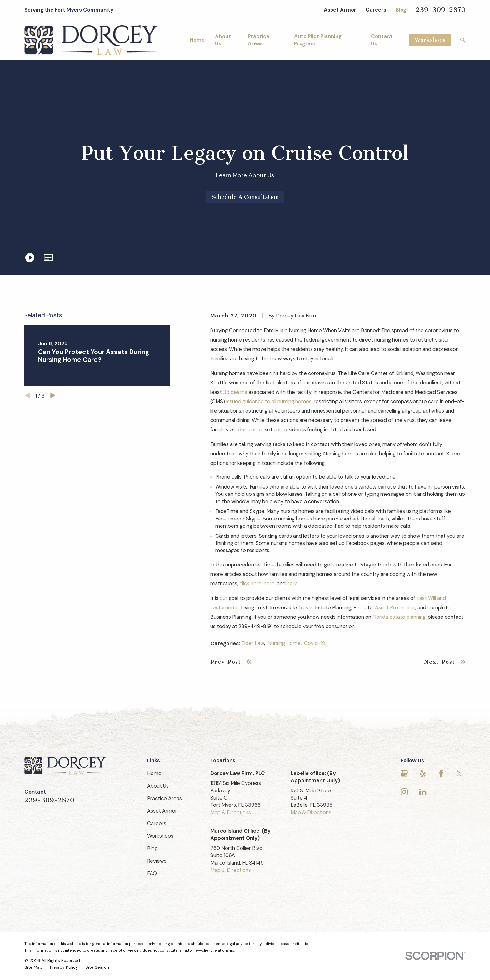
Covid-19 (315, 643)
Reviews (157, 861)
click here (250, 583)
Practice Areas (165, 798)
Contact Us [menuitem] (382, 40)
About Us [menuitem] (223, 40)
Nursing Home (284, 643)
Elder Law (253, 643)
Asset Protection (395, 607)
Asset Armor (340, 10)
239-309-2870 (441, 10)
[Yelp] (423, 773)
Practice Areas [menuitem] (259, 40)
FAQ (152, 873)
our (224, 598)
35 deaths (235, 392)
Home (154, 773)
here (269, 583)
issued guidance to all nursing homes (269, 401)
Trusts (305, 607)
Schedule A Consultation (245, 197)
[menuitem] (33, 967)
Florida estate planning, (400, 617)
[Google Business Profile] (404, 773)
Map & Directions (231, 812)
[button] (49, 258)
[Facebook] (441, 773)
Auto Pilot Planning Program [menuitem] (318, 40)
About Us (158, 786)
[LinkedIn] (423, 792)
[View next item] (53, 395)
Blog (401, 10)
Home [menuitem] (197, 40)
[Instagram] (404, 792)
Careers (376, 10)
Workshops (430, 40)
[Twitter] (460, 773)
